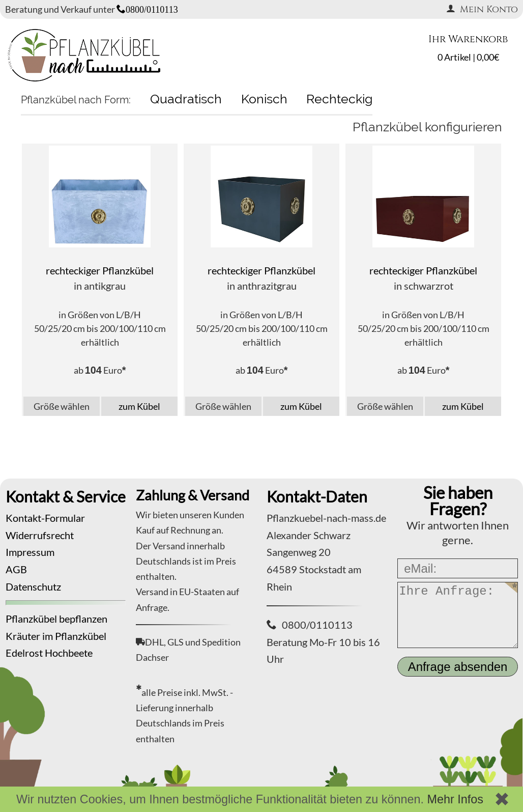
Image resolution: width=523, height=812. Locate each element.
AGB (16, 569)
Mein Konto (482, 9)
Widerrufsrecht (40, 535)
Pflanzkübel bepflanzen (56, 619)
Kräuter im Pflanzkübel (56, 636)
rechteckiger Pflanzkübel (100, 270)
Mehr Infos (455, 799)
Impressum (30, 552)
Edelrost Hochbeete (49, 653)
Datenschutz (33, 586)
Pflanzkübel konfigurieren (427, 127)
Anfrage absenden (458, 667)
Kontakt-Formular (45, 518)
